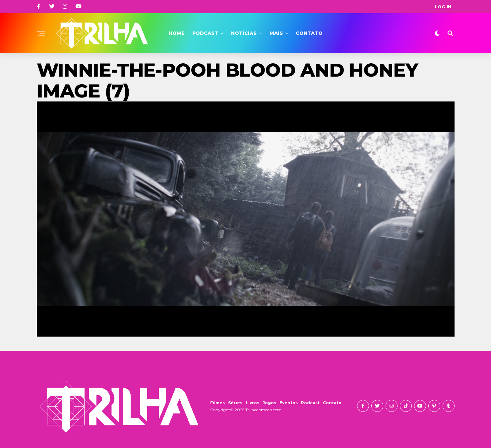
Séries (235, 403)
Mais (276, 33)
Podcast (205, 33)
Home (177, 33)
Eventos (289, 403)
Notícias (244, 33)
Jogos (269, 403)
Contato (309, 33)
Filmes (217, 403)
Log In (443, 7)
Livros (252, 403)
